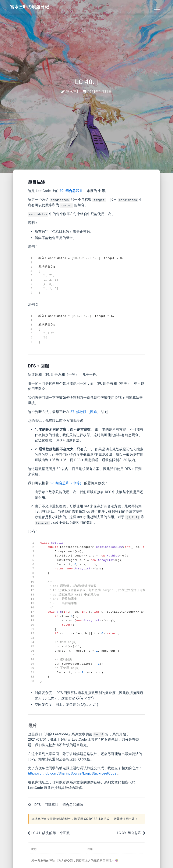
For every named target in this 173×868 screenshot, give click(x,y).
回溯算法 (52, 805)
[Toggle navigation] (157, 7)
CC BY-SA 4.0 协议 (97, 819)
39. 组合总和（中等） (66, 483)
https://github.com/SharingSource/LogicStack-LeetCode (72, 773)
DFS (38, 805)
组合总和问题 (73, 805)
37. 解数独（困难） (85, 412)
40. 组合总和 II (71, 191)
